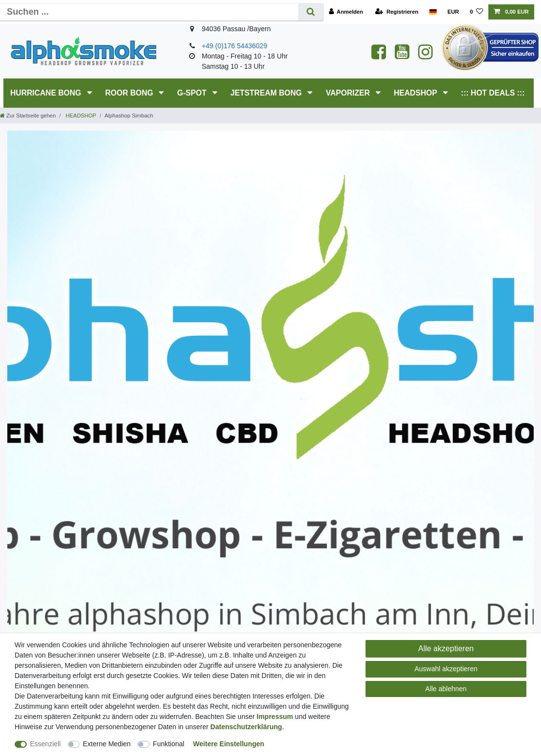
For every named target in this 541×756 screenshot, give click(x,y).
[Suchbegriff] (149, 12)
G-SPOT (193, 93)
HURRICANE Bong (47, 93)
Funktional (169, 744)
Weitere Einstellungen (229, 744)
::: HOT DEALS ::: (493, 93)
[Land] (433, 12)
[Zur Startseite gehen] (28, 116)
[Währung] (453, 12)
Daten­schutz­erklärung (246, 727)
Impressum (275, 717)
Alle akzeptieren (446, 649)
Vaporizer (349, 93)
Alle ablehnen (446, 689)
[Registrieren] (397, 12)
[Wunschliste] (476, 12)
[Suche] (311, 12)
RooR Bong (130, 93)
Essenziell (46, 744)
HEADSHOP (416, 93)
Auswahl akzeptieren (446, 669)
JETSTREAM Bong (267, 93)
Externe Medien (107, 744)
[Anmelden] (346, 12)
